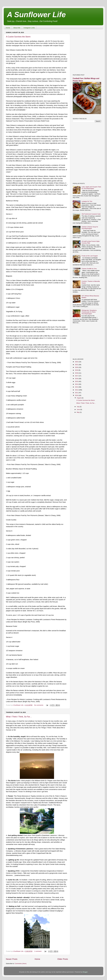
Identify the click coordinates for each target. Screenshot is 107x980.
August (79, 398)
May (78, 412)
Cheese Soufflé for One (89, 269)
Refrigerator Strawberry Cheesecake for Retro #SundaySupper (89, 312)
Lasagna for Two (87, 201)
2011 (77, 393)
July (78, 407)
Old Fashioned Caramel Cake (91, 214)
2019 (77, 370)
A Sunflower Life (36, 15)
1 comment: (38, 951)
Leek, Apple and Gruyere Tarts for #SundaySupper (91, 188)
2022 (77, 362)
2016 (77, 379)
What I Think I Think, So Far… (19, 717)
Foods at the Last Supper (90, 256)
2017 (77, 376)
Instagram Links (29, 28)
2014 (77, 384)
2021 (77, 365)
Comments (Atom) (21, 964)
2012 (77, 390)
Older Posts (63, 959)
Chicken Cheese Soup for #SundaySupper (90, 228)
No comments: (39, 705)
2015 (77, 381)
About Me (17, 28)
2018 (77, 373)
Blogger (85, 972)
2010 (77, 395)
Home (8, 28)
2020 (77, 367)
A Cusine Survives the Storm (86, 400)
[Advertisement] (22, 51)
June (78, 409)
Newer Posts (12, 959)
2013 (77, 387)
